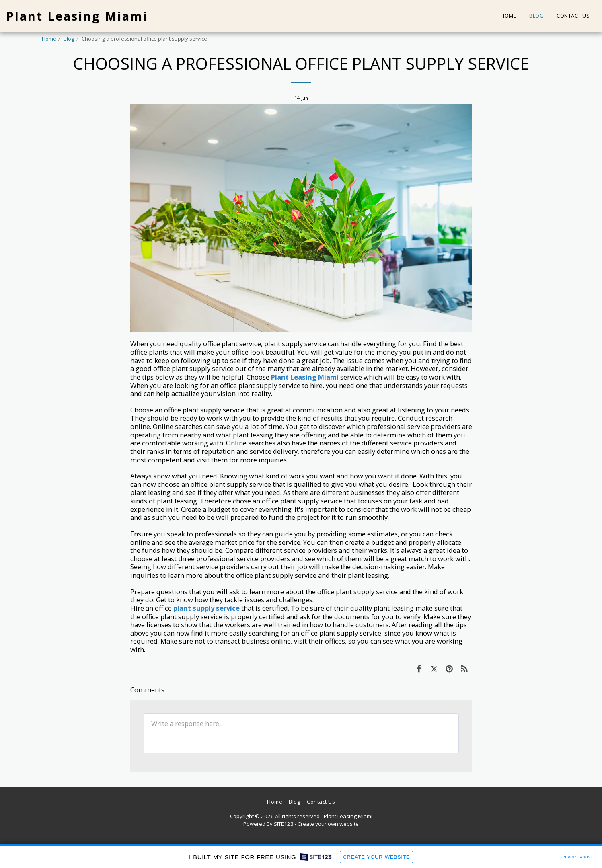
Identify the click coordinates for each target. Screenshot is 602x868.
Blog (69, 39)
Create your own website (328, 824)
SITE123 (284, 824)
